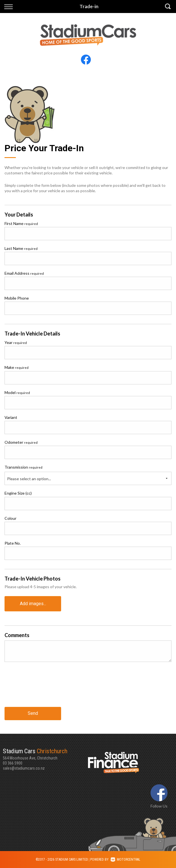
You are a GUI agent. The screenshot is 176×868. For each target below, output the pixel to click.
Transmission (23, 467)
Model (17, 392)
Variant (11, 417)
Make (17, 367)
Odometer (21, 442)
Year (16, 342)
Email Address (24, 273)
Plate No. (13, 543)
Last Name (21, 248)
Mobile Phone (17, 298)
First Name (21, 223)
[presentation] (48, 687)
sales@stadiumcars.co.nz (24, 768)
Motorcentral (125, 860)
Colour (10, 518)
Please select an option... (29, 479)
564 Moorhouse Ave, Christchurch (45, 754)
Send (33, 713)
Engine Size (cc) (18, 493)
